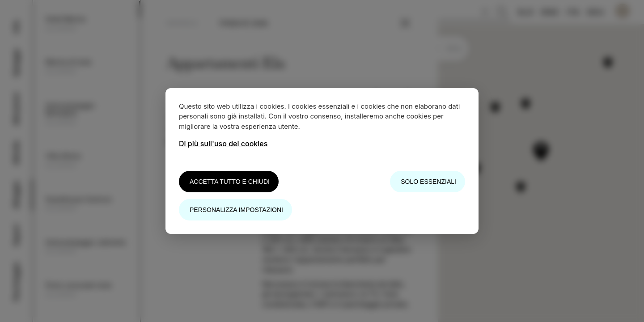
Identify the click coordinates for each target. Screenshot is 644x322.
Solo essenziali (428, 182)
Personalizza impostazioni (236, 210)
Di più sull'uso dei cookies (223, 144)
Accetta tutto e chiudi (230, 182)
